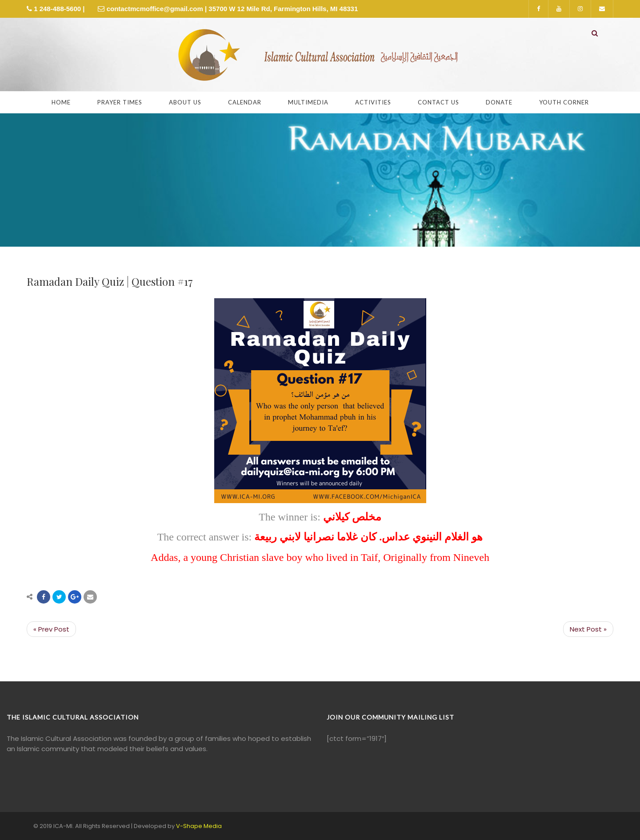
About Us (185, 102)
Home (61, 102)
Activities (373, 102)
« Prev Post (51, 629)
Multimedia (308, 102)
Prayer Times (120, 102)
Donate (499, 102)
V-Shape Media (199, 826)
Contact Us (438, 102)
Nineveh (471, 557)
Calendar (245, 102)
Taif (369, 557)
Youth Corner (564, 102)
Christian (240, 557)
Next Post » (588, 629)
